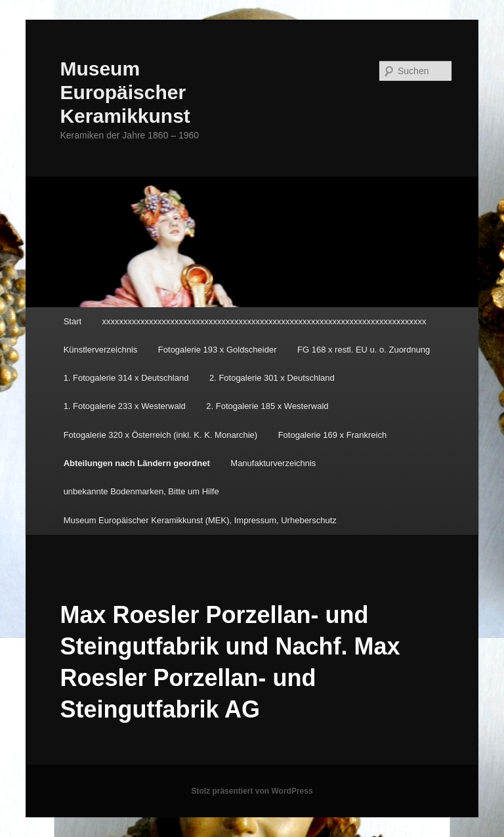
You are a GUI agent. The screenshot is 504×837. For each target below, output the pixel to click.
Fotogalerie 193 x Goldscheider (218, 350)
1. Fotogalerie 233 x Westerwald (125, 406)
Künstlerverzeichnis (101, 350)
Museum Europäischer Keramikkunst (125, 92)
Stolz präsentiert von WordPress (252, 791)
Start (73, 321)
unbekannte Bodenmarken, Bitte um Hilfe (141, 491)
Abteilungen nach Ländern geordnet (137, 463)
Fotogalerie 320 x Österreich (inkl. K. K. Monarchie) (161, 435)
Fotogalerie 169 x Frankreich (332, 435)
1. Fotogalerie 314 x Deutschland (126, 378)
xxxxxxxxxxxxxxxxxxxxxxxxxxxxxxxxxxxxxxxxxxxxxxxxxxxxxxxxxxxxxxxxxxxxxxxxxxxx (264, 321)
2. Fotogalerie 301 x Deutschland (272, 378)
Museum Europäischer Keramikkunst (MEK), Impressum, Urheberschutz (200, 520)
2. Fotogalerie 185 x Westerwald (267, 406)
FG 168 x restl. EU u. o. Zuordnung (364, 350)
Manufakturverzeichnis (273, 463)
